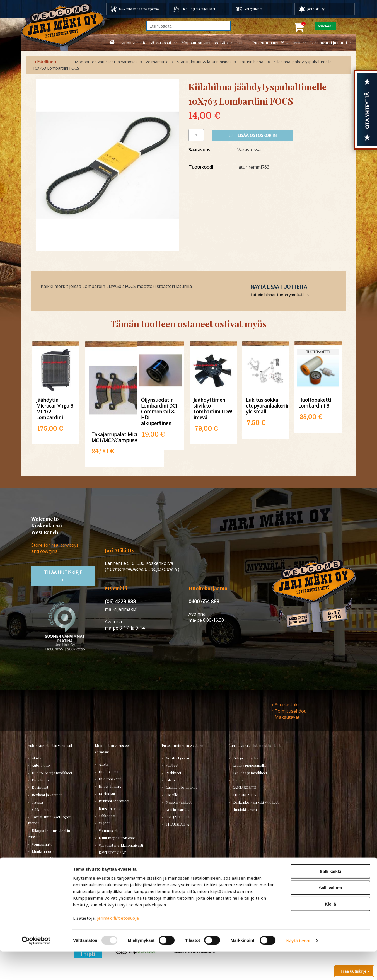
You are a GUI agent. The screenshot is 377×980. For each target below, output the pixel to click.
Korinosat (40, 787)
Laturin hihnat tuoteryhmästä (277, 295)
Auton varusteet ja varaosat (50, 745)
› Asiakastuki (285, 705)
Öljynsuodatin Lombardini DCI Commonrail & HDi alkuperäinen (159, 412)
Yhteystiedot (253, 9)
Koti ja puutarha (245, 758)
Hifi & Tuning (110, 786)
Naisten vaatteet (179, 802)
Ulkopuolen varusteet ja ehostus (49, 833)
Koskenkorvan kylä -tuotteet (256, 802)
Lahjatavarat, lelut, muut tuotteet (255, 745)
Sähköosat (40, 810)
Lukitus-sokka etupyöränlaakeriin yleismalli (265, 406)
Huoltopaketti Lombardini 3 (315, 403)
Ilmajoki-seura (245, 810)
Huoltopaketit (110, 779)
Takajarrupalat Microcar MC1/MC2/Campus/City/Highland (125, 437)
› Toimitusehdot (289, 711)
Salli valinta (331, 916)
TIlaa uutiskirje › (63, 576)
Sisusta (37, 802)
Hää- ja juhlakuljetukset (199, 9)
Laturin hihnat (252, 62)
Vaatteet (172, 765)
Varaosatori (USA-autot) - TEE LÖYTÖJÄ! (54, 862)
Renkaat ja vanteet (47, 795)
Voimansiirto (157, 62)
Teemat (239, 780)
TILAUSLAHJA (110, 860)
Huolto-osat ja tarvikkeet (52, 773)
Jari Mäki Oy (316, 9)
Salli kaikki (331, 900)
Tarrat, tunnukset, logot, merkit (50, 820)
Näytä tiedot (298, 969)
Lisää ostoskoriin (253, 135)
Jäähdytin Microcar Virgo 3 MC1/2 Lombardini (55, 408)
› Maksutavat (286, 717)
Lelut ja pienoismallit (249, 765)
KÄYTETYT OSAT (112, 852)
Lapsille (172, 795)
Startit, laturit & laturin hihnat (204, 62)
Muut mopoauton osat (117, 838)
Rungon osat (109, 808)
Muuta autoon (43, 851)
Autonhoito (41, 765)
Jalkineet (173, 780)
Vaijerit (104, 823)
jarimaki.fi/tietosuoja (118, 947)
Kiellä (330, 932)
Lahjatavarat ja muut (329, 43)
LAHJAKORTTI (111, 867)
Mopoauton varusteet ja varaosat (106, 62)
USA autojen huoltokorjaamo (139, 9)
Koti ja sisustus (177, 810)
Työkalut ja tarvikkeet (250, 773)
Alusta (37, 758)
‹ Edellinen (45, 62)
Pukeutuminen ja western (183, 745)
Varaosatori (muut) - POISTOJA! (46, 875)
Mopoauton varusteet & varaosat (212, 43)
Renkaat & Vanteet (114, 801)
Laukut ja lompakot (181, 787)
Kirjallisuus (41, 780)
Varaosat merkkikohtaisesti (121, 845)
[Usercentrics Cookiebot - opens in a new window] (36, 969)
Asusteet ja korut (179, 758)
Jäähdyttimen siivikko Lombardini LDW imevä (213, 408)
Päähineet (173, 773)
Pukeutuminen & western (276, 43)
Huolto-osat (109, 772)
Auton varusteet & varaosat (146, 43)
